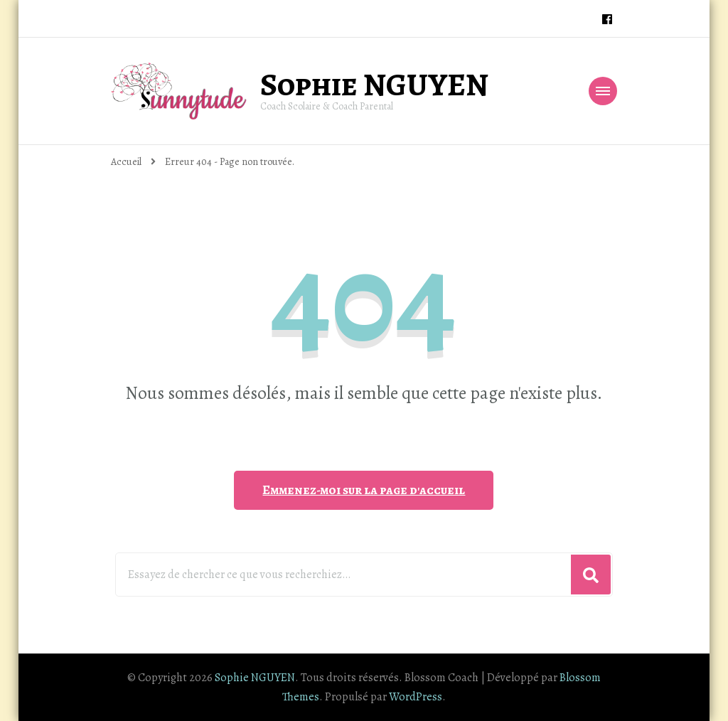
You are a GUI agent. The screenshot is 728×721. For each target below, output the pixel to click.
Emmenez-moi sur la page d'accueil (364, 490)
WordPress (416, 697)
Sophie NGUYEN (374, 85)
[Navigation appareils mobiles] (603, 91)
